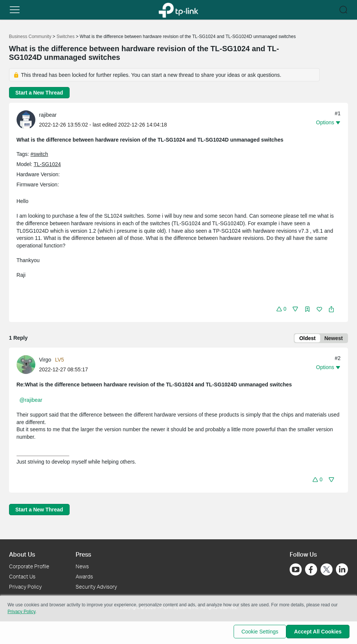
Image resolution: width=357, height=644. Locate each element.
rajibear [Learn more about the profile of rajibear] (48, 115)
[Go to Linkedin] (342, 570)
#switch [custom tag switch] (39, 154)
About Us (22, 554)
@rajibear (31, 401)
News (82, 567)
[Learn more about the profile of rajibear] (28, 119)
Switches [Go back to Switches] (65, 37)
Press (83, 554)
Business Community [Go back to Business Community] (30, 37)
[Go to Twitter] (327, 571)
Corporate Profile (29, 567)
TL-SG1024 (47, 164)
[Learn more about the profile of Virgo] (28, 366)
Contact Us (22, 576)
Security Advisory (96, 587)
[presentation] (26, 120)
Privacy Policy (25, 587)
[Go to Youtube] (296, 570)
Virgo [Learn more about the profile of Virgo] (45, 361)
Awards (84, 576)
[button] (15, 10)
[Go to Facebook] (311, 570)
